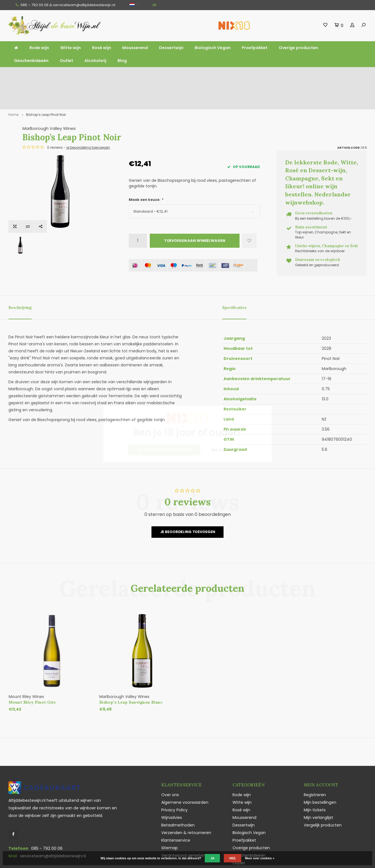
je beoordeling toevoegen (195, 121)
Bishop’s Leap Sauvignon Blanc (131, 672)
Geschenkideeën (31, 61)
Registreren (315, 764)
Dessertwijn (171, 48)
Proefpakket (255, 48)
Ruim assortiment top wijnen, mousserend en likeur (123, 75)
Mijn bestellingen (320, 772)
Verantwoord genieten (183, 825)
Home (13, 88)
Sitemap (170, 817)
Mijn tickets (315, 779)
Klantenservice (176, 810)
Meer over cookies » (260, 858)
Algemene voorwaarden (185, 772)
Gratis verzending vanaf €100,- (34, 75)
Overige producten (298, 48)
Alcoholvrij (95, 61)
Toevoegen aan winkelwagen (195, 214)
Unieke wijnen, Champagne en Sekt (215, 75)
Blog (122, 61)
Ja (212, 858)
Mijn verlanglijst (318, 787)
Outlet (66, 61)
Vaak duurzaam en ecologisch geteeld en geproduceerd (299, 75)
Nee (233, 858)
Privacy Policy (174, 779)
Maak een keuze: (146, 173)
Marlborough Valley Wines (155, 102)
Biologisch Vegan (213, 48)
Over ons (170, 764)
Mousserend (135, 48)
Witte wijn (71, 48)
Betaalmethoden (178, 794)
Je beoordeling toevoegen (188, 501)
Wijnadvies (172, 787)
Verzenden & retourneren (186, 802)
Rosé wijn (102, 48)
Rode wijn (39, 48)
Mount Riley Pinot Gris (32, 672)
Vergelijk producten (323, 794)
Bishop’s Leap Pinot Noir (46, 88)
